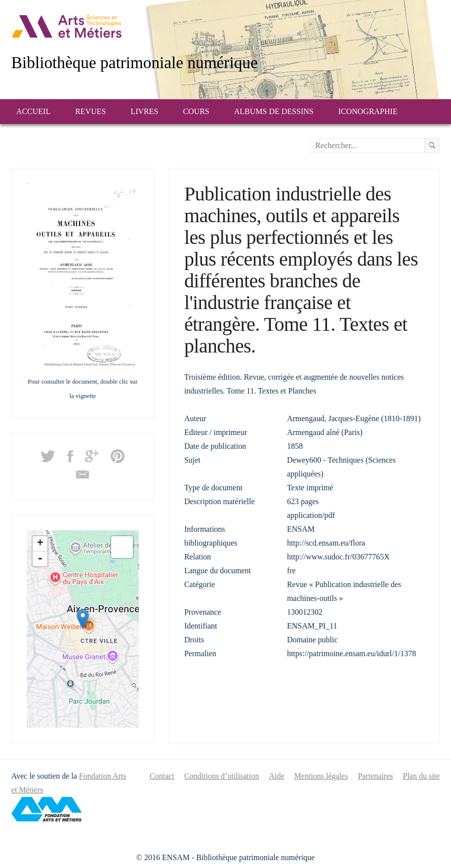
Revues (90, 111)
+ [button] (40, 544)
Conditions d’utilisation (222, 776)
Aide (276, 776)
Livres (144, 111)
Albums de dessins (274, 111)
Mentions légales (321, 776)
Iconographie (368, 111)
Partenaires (375, 776)
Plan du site (422, 776)
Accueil (33, 111)
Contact (162, 776)
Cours (196, 111)
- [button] (40, 559)
